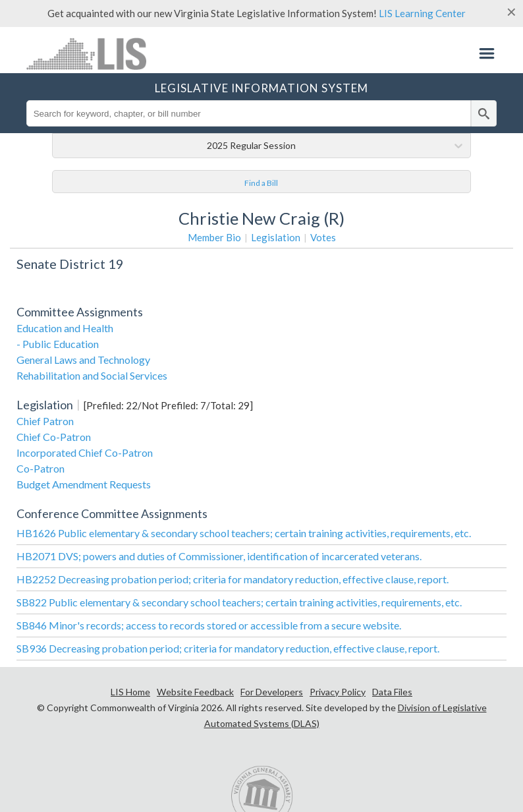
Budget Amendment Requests (84, 484)
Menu (487, 53)
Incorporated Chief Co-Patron (85, 452)
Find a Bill (261, 183)
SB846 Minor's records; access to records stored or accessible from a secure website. (209, 625)
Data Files (392, 692)
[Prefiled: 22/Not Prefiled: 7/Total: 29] (168, 405)
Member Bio (214, 237)
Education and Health (65, 328)
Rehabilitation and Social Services (92, 375)
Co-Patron (41, 468)
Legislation (276, 237)
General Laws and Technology (83, 360)
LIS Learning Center (422, 13)
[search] (484, 113)
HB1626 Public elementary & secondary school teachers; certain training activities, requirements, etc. (244, 533)
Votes (323, 237)
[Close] (511, 12)
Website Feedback (195, 692)
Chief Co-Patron (54, 437)
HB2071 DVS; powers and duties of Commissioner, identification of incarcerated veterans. (219, 556)
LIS (92, 53)
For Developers (272, 692)
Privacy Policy (338, 692)
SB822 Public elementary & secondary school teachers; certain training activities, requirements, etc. (239, 602)
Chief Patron (45, 421)
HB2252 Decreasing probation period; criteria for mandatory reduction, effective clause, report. (233, 579)
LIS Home (130, 692)
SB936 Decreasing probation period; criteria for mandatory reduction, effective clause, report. (228, 648)
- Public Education (58, 344)
